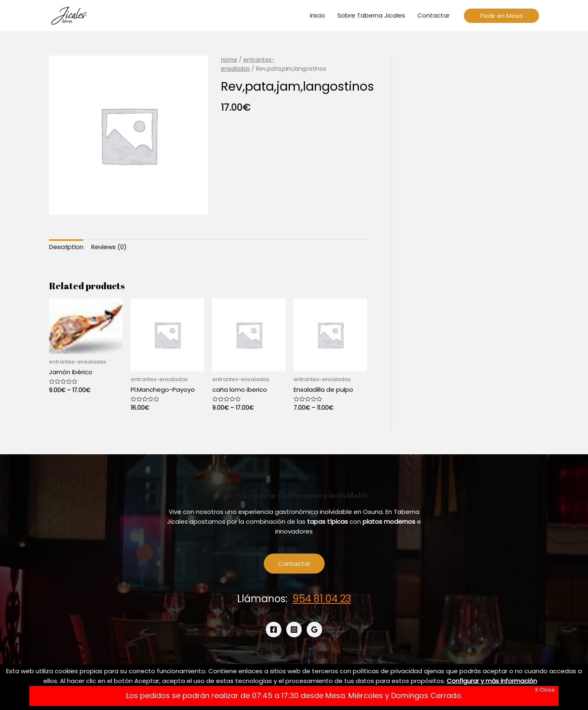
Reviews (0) (109, 247)
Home (229, 60)
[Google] (314, 630)
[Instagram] (294, 630)
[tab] (66, 247)
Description (66, 247)
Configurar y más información (492, 681)
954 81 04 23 (322, 599)
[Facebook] (274, 630)
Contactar (294, 564)
